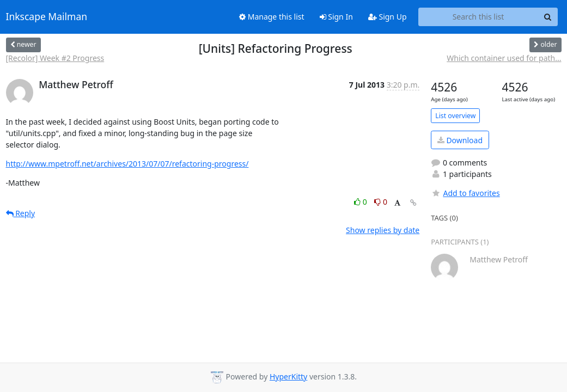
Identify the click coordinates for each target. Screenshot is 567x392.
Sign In (336, 17)
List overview (455, 116)
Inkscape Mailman (47, 17)
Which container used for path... (504, 58)
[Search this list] (478, 17)
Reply (21, 213)
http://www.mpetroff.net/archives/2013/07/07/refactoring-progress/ (127, 164)
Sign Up (388, 17)
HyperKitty (288, 376)
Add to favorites (465, 193)
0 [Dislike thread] (381, 202)
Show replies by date (383, 230)
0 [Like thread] (361, 202)
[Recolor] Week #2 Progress (55, 58)
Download (460, 140)
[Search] (548, 17)
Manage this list (272, 17)
